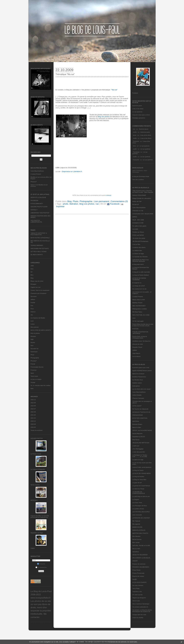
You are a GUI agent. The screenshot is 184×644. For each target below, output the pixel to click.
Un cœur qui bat (137, 595)
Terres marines (35, 485)
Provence (33, 370)
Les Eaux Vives (137, 503)
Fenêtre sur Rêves (138, 232)
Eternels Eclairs (137, 424)
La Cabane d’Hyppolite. (38, 469)
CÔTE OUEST (137, 406)
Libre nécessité (137, 515)
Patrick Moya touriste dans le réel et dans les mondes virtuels (143, 325)
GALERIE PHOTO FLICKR (39, 207)
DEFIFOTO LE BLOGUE (38, 197)
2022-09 (33, 403)
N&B (32, 339)
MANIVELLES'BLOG (139, 530)
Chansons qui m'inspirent (38, 293)
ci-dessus (108, 195)
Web (32, 388)
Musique (33, 336)
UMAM (135, 350)
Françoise (136, 141)
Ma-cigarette (136, 524)
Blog (32, 278)
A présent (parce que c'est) (141, 368)
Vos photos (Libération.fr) (140, 607)
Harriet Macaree (137, 434)
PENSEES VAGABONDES (141, 567)
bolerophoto (136, 386)
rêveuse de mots (138, 344)
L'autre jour (136, 446)
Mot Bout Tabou (137, 312)
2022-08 (33, 406)
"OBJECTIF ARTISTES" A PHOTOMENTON (39, 234)
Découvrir (34, 296)
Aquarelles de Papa (37, 533)
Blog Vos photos (104, 117)
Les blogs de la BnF (139, 286)
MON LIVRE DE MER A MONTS (41, 330)
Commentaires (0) (119, 201)
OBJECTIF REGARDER (140, 555)
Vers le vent (136, 601)
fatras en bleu (137, 427)
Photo (32, 355)
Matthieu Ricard (137, 303)
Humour (33, 312)
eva (134, 129)
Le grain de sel (137, 483)
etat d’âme (136, 421)
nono (134, 318)
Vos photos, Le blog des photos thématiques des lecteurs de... (142, 611)
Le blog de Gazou (138, 470)
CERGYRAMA (137, 395)
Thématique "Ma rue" (65, 74)
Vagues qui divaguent (139, 598)
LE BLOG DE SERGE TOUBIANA (139, 279)
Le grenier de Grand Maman (141, 486)
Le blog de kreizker (138, 476)
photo (66, 204)
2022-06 (33, 412)
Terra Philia (136, 589)
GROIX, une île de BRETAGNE (142, 430)
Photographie (35, 358)
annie (135, 135)
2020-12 (33, 421)
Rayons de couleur (138, 576)
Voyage (33, 382)
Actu (32, 269)
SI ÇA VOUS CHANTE (139, 582)
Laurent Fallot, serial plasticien (142, 467)
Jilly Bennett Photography (140, 241)
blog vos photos (87, 204)
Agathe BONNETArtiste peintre (142, 371)
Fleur (32, 309)
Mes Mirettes (136, 536)
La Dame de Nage (138, 254)
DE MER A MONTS (37, 255)
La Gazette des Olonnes (140, 257)
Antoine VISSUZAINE (139, 195)
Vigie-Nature (136, 353)
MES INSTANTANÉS (139, 306)
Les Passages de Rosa (140, 506)
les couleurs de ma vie (139, 289)
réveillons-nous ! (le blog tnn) (141, 341)
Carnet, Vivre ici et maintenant (40, 290)
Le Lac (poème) (137, 112)
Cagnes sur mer (36, 287)
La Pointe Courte (36, 454)
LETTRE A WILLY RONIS (38, 252)
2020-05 (33, 427)
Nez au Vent (136, 549)
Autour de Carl (137, 201)
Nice (32, 346)
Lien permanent (102, 201)
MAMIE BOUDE (137, 527)
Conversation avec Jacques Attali (143, 214)
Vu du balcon (136, 356)
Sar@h (135, 579)
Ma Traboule (136, 521)
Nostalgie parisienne (139, 118)
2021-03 (33, 418)
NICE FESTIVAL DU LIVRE (141, 315)
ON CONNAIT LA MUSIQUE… (142, 558)
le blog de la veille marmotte (141, 272)
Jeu (32, 315)
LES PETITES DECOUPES (141, 512)
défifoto (33, 299)
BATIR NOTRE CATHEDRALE (40, 238)
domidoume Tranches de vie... (142, 412)
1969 (32, 266)
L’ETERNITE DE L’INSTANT (141, 518)
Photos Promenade (138, 573)
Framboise (136, 152)
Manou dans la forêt (139, 300)
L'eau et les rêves (138, 109)
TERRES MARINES (37, 245)
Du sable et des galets (139, 226)
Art (31, 272)
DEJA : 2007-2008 (138, 220)
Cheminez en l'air (138, 211)
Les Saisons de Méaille (38, 318)
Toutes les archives (37, 430)
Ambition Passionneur (139, 377)
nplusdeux (136, 552)
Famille (33, 303)
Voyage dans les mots (139, 615)
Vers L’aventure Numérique (141, 604)
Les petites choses (138, 509)
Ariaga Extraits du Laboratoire (142, 198)
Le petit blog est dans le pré (141, 496)
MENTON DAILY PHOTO (140, 533)
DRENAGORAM (137, 415)
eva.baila (135, 229)
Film (32, 306)
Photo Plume (136, 570)
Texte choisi (34, 376)
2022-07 (33, 409)
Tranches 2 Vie (137, 592)
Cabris (33, 548)
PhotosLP (34, 182)
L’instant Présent (36, 174)
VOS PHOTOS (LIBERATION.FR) (36, 221)
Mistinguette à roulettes (140, 309)
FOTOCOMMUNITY (37, 204)
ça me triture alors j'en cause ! (142, 389)
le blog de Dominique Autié (141, 176)
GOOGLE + (34, 210)
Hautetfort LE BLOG (139, 437)
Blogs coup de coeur (37, 281)
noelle (135, 132)
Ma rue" (115, 90)
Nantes (33, 342)
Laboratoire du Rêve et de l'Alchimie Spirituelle (140, 260)
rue (97, 204)
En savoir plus (132, 642)
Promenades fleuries (37, 367)
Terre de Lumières (138, 180)
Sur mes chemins (138, 585)
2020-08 (33, 424)
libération (74, 204)
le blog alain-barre (138, 264)
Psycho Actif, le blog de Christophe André (140, 337)
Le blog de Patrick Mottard (141, 275)
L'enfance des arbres (139, 247)
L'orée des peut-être (139, 452)
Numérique (34, 352)
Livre (32, 321)
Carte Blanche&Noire (37, 171)
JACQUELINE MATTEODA (141, 443)
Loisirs (33, 324)
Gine (134, 146)
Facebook (113, 204)
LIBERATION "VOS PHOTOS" (40, 213)
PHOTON (135, 329)
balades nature (137, 383)
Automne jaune (137, 106)
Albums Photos (37, 438)
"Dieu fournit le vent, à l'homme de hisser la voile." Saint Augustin (143, 191)
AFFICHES (34, 500)
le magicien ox (137, 283)
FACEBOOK (34, 201)
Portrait (33, 364)
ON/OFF (135, 561)
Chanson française (138, 398)
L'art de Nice (136, 244)
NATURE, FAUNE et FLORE (141, 546)
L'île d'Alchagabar (138, 449)
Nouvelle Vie (34, 349)
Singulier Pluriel (137, 347)
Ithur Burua (136, 440)
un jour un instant (36, 379)
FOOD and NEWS (138, 235)
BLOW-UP (136, 204)
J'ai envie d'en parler (139, 238)
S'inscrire (41, 564)
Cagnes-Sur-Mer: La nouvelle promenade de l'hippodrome (40, 517)
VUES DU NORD (138, 618)
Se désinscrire (41, 567)
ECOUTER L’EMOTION (140, 418)
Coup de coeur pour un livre (141, 115)
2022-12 (33, 400)
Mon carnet (136, 542)
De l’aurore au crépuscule (140, 409)
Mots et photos (35, 333)
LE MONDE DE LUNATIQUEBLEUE (139, 493)
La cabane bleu (137, 251)
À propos (135, 93)
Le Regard (136, 499)
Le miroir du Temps (138, 489)
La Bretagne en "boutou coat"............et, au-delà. (140, 456)
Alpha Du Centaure (138, 374)
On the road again (138, 321)
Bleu (32, 275)
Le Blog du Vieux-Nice (139, 480)
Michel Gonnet (137, 539)
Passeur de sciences (139, 564)
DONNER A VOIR (138, 223)
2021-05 (33, 415)
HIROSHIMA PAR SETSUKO (40, 248)
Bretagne (33, 284)
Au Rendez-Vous (138, 380)
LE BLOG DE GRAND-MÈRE (142, 473)
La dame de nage (138, 460)
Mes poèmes (35, 327)
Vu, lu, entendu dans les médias (41, 385)
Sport (32, 373)
